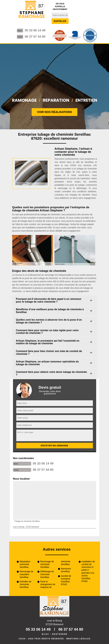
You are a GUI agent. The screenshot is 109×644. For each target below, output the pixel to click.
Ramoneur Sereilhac (66, 570)
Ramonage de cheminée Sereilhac (47, 564)
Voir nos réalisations (55, 112)
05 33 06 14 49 (35, 30)
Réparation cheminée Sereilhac (25, 564)
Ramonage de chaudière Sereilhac (27, 574)
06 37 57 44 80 (35, 37)
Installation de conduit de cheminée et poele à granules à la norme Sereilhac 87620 (88, 571)
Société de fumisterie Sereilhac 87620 (66, 580)
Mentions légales (78, 639)
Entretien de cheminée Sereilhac (26, 584)
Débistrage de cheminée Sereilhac (47, 574)
